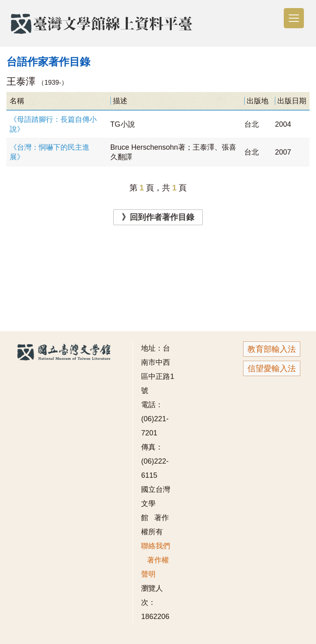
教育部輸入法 (272, 349)
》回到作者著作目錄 (158, 217)
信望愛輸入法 (272, 368)
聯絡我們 (156, 546)
